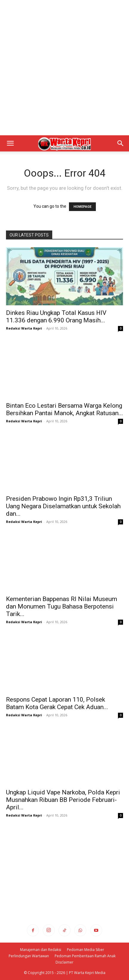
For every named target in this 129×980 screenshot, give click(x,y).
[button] (10, 143)
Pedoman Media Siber (86, 950)
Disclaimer (64, 962)
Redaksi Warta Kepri (24, 328)
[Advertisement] (64, 68)
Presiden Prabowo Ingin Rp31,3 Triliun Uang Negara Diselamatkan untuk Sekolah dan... (63, 506)
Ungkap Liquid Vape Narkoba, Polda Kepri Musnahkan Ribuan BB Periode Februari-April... (63, 800)
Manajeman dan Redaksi (41, 950)
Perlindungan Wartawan (29, 956)
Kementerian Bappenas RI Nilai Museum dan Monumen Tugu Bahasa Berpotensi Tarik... (62, 606)
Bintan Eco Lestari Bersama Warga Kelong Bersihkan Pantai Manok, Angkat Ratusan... (64, 409)
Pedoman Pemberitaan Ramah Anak (85, 956)
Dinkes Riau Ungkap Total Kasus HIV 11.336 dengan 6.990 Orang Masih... (56, 317)
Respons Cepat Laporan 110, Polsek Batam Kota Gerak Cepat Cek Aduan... (57, 703)
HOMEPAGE (82, 207)
